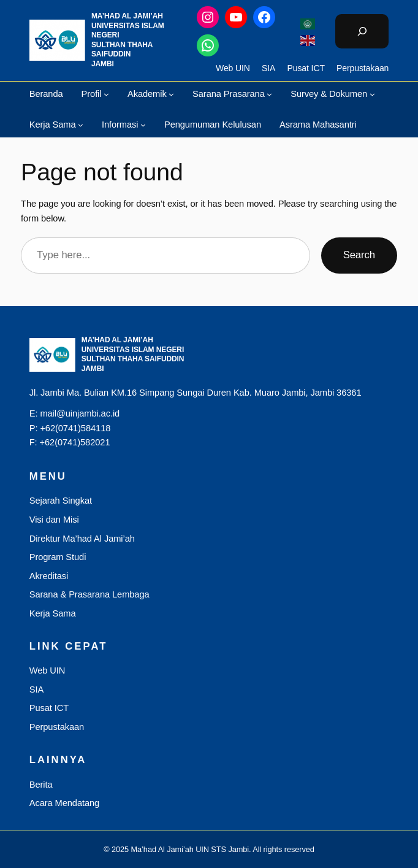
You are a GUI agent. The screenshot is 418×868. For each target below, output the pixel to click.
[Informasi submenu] (143, 125)
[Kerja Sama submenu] (81, 125)
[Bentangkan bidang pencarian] (362, 31)
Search (359, 255)
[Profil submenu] (106, 94)
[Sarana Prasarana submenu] (269, 94)
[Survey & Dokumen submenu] (372, 94)
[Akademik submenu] (171, 94)
